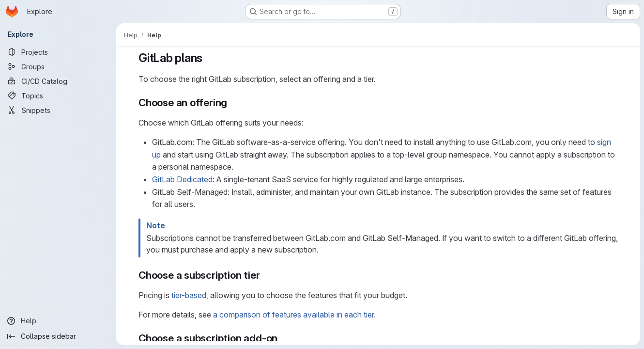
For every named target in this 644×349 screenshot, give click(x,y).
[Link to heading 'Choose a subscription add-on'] (283, 338)
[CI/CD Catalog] (58, 81)
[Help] (58, 321)
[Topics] (58, 95)
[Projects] (58, 52)
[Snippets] (58, 110)
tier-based (189, 295)
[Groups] (58, 66)
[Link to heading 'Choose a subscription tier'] (266, 275)
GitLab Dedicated (182, 179)
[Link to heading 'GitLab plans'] (209, 58)
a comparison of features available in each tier (293, 315)
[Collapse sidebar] (58, 336)
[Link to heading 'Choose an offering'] (233, 103)
